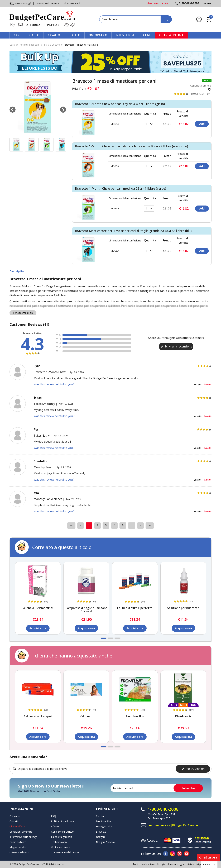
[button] (104, 638)
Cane (17, 35)
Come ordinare (18, 842)
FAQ (54, 816)
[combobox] (209, 865)
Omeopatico (98, 35)
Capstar (100, 816)
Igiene (147, 35)
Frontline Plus (104, 821)
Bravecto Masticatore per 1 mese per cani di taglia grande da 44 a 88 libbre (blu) (133, 231)
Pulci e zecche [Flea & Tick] (52, 45)
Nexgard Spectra (105, 842)
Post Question (193, 769)
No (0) (208, 384)
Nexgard (101, 837)
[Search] (166, 19)
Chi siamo (15, 816)
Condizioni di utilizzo (62, 832)
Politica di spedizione (63, 821)
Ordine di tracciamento (157, 3)
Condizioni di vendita (21, 832)
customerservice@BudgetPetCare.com (174, 825)
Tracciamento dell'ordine (65, 852)
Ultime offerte (17, 826)
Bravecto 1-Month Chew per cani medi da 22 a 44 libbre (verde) (121, 188)
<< (71, 525)
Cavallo (54, 35)
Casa (12, 45)
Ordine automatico (62, 847)
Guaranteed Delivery (47, 3)
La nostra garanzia (62, 837)
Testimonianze (59, 842)
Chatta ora (208, 857)
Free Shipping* (20, 3)
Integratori (125, 35)
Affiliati (55, 826)
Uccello (74, 35)
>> (150, 525)
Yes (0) (198, 384)
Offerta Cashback (19, 852)
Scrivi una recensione (176, 346)
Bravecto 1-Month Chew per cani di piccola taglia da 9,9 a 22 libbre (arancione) (131, 146)
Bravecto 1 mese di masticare (81, 45)
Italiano (207, 865)
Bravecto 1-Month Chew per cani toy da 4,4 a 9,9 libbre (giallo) (120, 104)
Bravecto (101, 832)
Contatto (15, 821)
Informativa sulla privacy (23, 837)
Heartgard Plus (104, 826)
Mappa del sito (18, 847)
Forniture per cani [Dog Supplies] (30, 45)
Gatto (34, 35)
